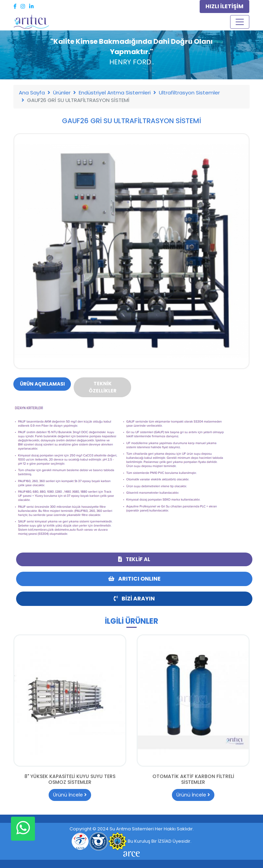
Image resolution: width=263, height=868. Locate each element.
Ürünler (62, 93)
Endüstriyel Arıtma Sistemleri (115, 93)
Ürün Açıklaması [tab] (42, 384)
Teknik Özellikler (103, 387)
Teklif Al (134, 559)
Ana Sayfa (32, 93)
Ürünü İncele (70, 795)
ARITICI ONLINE (134, 579)
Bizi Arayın (134, 599)
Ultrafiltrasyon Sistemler (189, 93)
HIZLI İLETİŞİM (224, 6)
